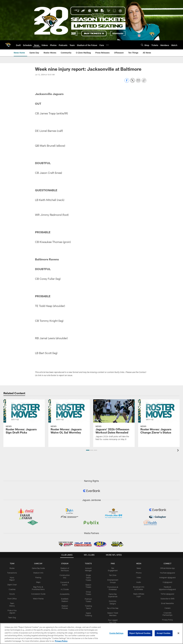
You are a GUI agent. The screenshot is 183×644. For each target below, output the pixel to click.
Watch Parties (38, 599)
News (139, 568)
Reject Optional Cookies (140, 633)
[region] (91, 634)
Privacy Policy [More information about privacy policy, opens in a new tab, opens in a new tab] (61, 641)
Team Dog (12, 617)
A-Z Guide (65, 589)
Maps (38, 582)
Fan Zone (113, 575)
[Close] (178, 633)
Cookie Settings (116, 633)
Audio (139, 582)
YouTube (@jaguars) (167, 573)
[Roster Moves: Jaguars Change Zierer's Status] (159, 418)
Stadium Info (38, 573)
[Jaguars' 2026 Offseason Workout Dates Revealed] (114, 422)
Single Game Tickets (88, 578)
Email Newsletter (167, 603)
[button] (88, 450)
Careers (167, 608)
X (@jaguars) (167, 582)
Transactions (12, 573)
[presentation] (178, 451)
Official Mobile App (167, 568)
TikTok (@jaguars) (167, 594)
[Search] (142, 45)
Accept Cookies (164, 633)
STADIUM (65, 563)
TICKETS (88, 563)
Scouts (12, 594)
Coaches (12, 589)
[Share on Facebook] (127, 82)
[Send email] (138, 82)
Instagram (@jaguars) (167, 577)
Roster (12, 568)
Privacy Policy (167, 620)
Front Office (12, 599)
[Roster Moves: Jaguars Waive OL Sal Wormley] (69, 418)
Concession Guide (38, 594)
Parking (38, 577)
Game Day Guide (38, 568)
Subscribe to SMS (167, 599)
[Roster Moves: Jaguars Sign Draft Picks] (24, 418)
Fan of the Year (113, 608)
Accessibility (65, 594)
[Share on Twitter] (133, 82)
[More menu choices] (107, 45)
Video (139, 577)
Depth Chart (12, 585)
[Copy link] (144, 81)
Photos (139, 573)
